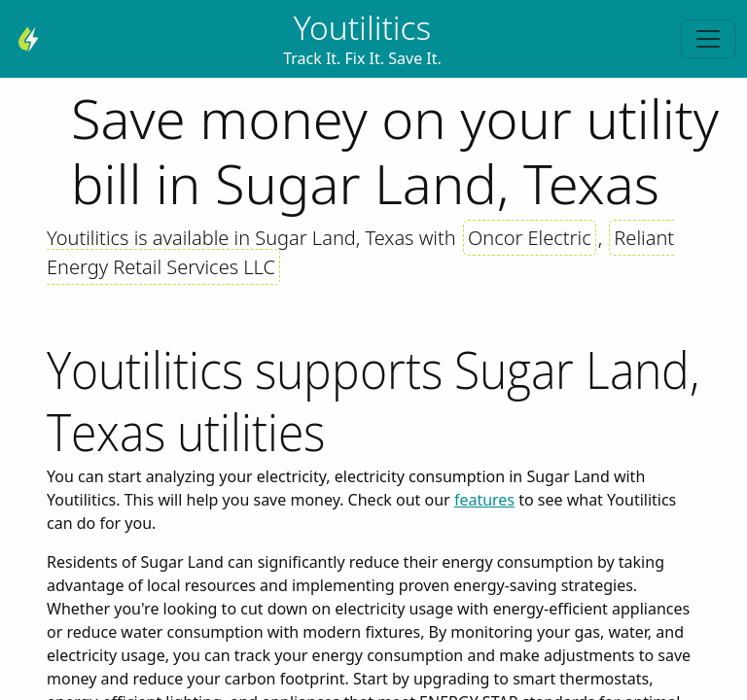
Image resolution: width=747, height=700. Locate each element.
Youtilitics (363, 27)
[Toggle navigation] (708, 39)
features (484, 500)
